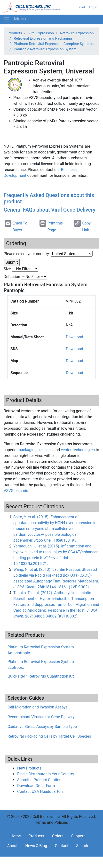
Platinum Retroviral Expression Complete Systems (54, 44)
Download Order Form (36, 786)
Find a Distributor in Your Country (46, 774)
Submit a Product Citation (39, 780)
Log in (93, 7)
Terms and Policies (51, 822)
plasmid (16, 491)
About (12, 846)
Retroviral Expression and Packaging (43, 38)
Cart (82, 7)
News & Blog (36, 846)
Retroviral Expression (77, 33)
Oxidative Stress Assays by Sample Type (42, 727)
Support (78, 836)
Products (15, 33)
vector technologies (78, 450)
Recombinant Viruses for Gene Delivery (41, 717)
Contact (62, 846)
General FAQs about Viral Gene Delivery (50, 210)
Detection (12, 277)
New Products (29, 768)
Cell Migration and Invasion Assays (38, 707)
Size (7, 269)
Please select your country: (27, 254)
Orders (58, 836)
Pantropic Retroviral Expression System (45, 49)
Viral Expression (41, 33)
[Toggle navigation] (14, 19)
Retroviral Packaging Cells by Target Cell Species (49, 736)
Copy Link (82, 226)
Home (16, 836)
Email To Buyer (16, 226)
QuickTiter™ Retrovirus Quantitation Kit (41, 676)
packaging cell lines (36, 450)
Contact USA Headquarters (40, 792)
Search (82, 846)
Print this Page (51, 226)
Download (75, 337)
